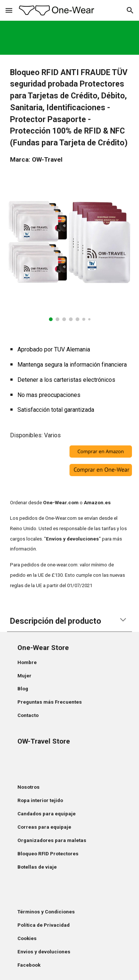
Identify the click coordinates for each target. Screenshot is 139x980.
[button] (9, 10)
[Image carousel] (70, 253)
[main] (70, 116)
